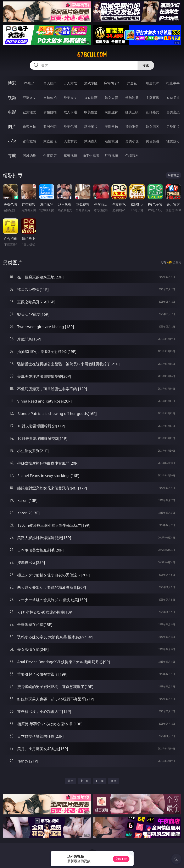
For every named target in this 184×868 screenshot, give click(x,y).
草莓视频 (70, 156)
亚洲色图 (50, 127)
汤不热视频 (91, 156)
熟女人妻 (111, 98)
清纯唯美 (132, 127)
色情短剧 (132, 156)
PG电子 (29, 83)
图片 (12, 126)
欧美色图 (70, 127)
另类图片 (173, 127)
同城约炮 (29, 156)
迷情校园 (111, 141)
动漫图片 (91, 127)
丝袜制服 (132, 98)
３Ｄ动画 (91, 98)
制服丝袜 (111, 112)
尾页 (113, 781)
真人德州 (50, 83)
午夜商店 (50, 156)
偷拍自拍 (50, 112)
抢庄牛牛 (173, 83)
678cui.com (92, 55)
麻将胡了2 (111, 83)
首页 (71, 781)
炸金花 (132, 83)
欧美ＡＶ (70, 98)
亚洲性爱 (29, 112)
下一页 (100, 781)
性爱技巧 (173, 141)
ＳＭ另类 (173, 98)
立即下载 (121, 859)
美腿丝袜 (111, 127)
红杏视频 (111, 156)
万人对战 (70, 83)
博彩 (12, 83)
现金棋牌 (152, 83)
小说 (12, 141)
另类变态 (173, 112)
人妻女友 (70, 141)
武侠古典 (91, 141)
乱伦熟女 (152, 112)
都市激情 (29, 141)
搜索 (146, 65)
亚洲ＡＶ (29, 98)
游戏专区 (91, 83)
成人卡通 (70, 112)
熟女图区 (152, 127)
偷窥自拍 (29, 127)
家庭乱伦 (50, 141)
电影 (12, 112)
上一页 (84, 781)
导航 (12, 155)
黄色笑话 (152, 141)
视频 (12, 98)
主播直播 (152, 98)
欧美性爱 (91, 112)
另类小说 (132, 141)
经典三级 (132, 112)
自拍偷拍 (50, 98)
